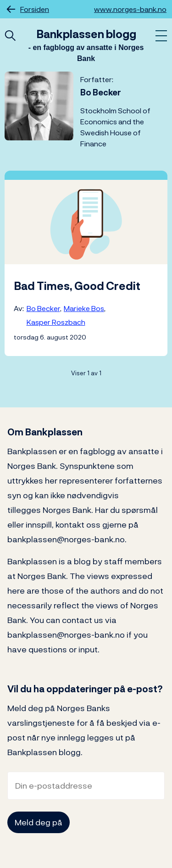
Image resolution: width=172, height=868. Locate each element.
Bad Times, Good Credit (77, 286)
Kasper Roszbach (56, 322)
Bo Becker (43, 308)
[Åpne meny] (161, 36)
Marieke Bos (84, 308)
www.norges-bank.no (130, 9)
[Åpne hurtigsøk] (10, 36)
